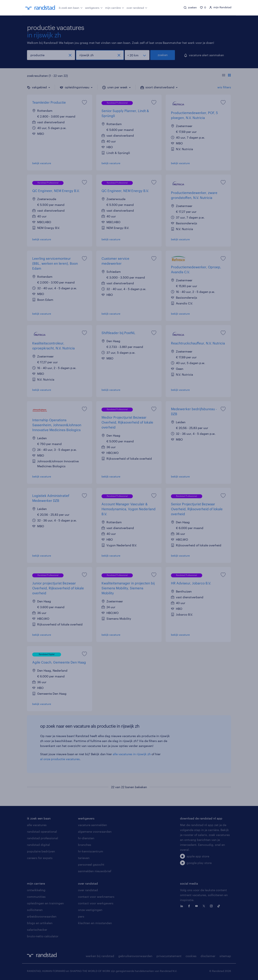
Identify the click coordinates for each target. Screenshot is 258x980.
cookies (191, 956)
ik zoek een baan (71, 7)
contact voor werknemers (96, 897)
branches (85, 845)
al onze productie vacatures (60, 759)
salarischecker (37, 930)
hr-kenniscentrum (91, 851)
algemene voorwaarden (95, 832)
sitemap (225, 956)
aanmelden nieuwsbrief (95, 871)
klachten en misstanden (95, 923)
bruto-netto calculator (43, 936)
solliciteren (35, 910)
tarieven (84, 858)
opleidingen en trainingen (45, 903)
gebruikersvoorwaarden (135, 956)
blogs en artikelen (40, 923)
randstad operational (42, 832)
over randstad (137, 7)
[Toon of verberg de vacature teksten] (226, 76)
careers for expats (40, 858)
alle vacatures (37, 825)
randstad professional (43, 838)
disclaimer (208, 956)
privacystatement (169, 956)
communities (36, 897)
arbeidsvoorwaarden (42, 916)
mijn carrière (115, 7)
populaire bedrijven (41, 851)
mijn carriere (36, 883)
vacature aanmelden (92, 825)
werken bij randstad (100, 956)
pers (81, 916)
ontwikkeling (36, 890)
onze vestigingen (90, 910)
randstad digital (38, 845)
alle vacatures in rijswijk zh (132, 754)
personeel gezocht (91, 864)
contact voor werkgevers (96, 903)
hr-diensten (86, 838)
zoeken (163, 55)
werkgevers (94, 7)
